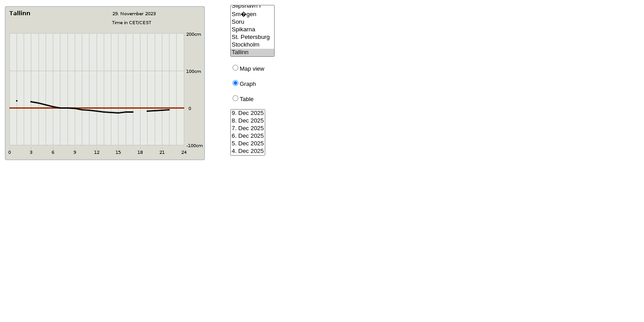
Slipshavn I (252, 6)
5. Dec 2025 (248, 144)
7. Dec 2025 (248, 129)
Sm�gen (252, 14)
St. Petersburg (252, 37)
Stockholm (252, 45)
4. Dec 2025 (248, 151)
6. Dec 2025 (248, 136)
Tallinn (252, 53)
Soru (252, 22)
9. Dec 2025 (248, 113)
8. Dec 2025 (248, 121)
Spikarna (252, 30)
